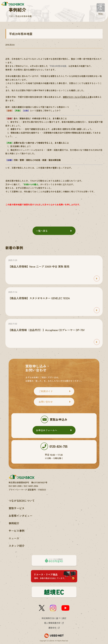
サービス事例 (17, 531)
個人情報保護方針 (52, 623)
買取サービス (17, 508)
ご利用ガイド (46, 391)
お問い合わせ (46, 402)
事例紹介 (14, 523)
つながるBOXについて (22, 501)
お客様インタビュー (20, 516)
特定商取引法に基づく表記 (54, 618)
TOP (11, 16)
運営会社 (52, 628)
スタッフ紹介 (17, 546)
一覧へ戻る (42, 231)
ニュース (14, 538)
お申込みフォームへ (47, 430)
